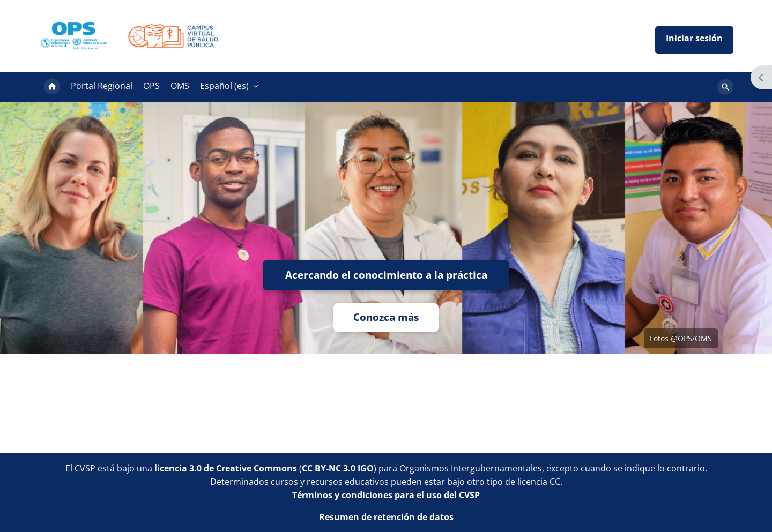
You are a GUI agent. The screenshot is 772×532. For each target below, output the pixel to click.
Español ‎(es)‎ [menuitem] (224, 86)
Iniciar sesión (694, 40)
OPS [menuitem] (151, 86)
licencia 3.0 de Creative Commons (226, 468)
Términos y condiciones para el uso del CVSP (386, 494)
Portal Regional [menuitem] (102, 86)
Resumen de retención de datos (386, 516)
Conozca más (386, 317)
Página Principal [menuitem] (52, 87)
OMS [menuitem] (180, 86)
